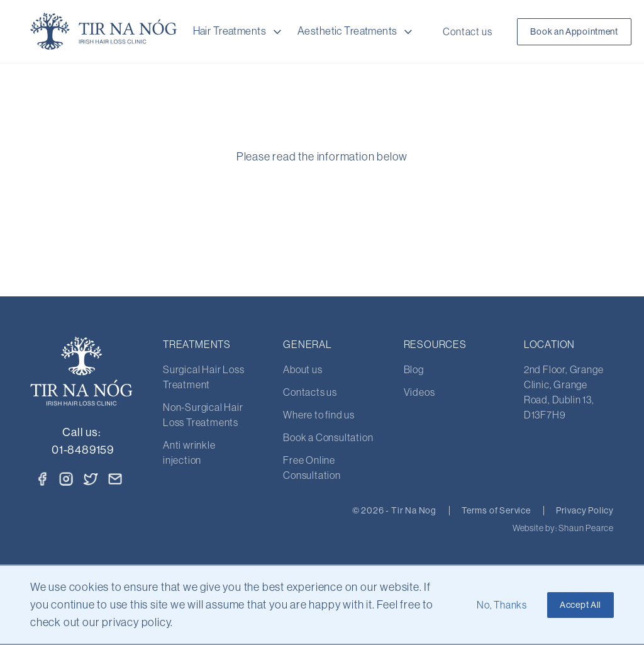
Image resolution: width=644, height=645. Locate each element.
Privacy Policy (585, 510)
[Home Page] (104, 31)
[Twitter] (91, 478)
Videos (419, 392)
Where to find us (319, 415)
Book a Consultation (328, 437)
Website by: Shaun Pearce (563, 528)
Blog (414, 369)
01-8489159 (83, 450)
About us (303, 369)
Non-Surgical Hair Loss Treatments (203, 415)
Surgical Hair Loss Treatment (203, 377)
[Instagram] (66, 479)
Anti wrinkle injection (189, 452)
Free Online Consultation (312, 468)
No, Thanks (502, 605)
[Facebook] (42, 479)
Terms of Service (496, 510)
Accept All (580, 605)
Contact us (467, 31)
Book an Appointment (574, 31)
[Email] (115, 479)
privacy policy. (137, 622)
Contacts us (310, 392)
